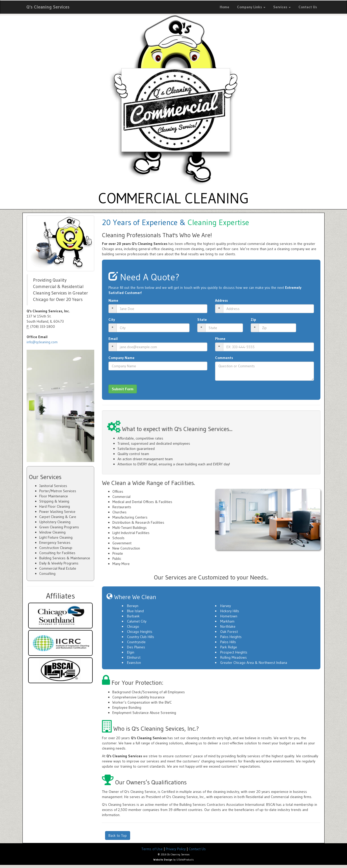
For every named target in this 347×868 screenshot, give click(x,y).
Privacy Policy (176, 849)
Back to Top (118, 835)
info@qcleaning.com (42, 342)
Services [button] (282, 7)
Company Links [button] (251, 7)
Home (224, 7)
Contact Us (308, 7)
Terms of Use (152, 849)
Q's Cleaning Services (48, 7)
